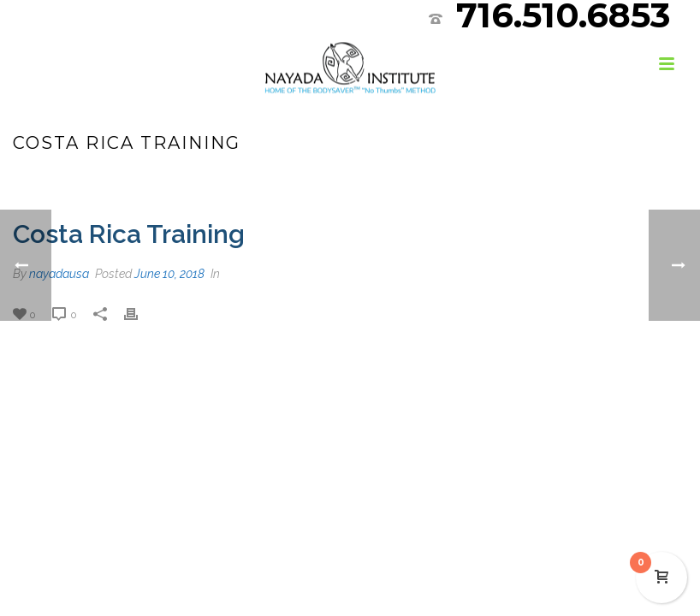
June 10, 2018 (169, 274)
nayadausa (59, 274)
